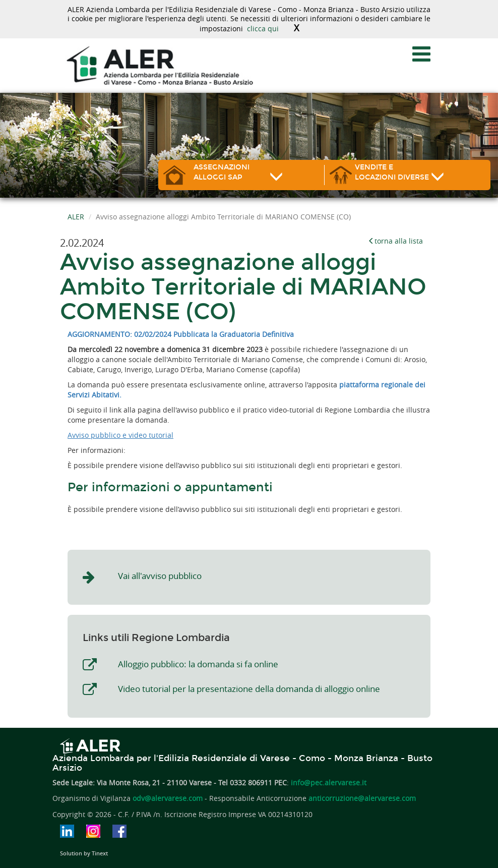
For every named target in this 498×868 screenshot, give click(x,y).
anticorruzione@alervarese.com (362, 798)
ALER (76, 217)
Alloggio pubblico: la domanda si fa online (198, 664)
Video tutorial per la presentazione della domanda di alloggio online (249, 689)
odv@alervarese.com (168, 798)
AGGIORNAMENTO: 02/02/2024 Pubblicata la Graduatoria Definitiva (181, 334)
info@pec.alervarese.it (329, 783)
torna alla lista (395, 241)
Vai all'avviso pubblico (160, 576)
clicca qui (263, 28)
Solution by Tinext (84, 853)
